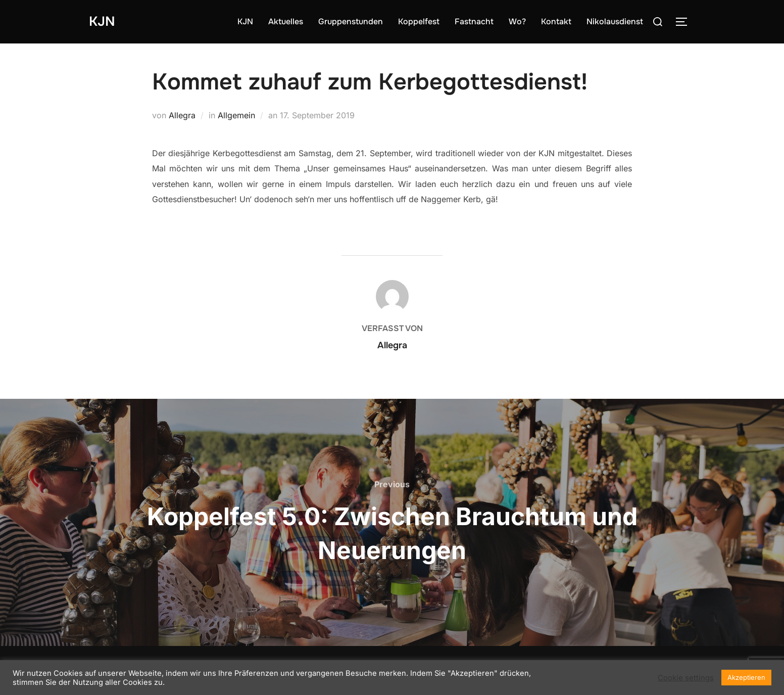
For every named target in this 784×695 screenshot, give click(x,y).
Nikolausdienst (615, 21)
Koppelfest (419, 21)
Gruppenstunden (351, 21)
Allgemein (236, 115)
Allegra (182, 115)
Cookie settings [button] (686, 678)
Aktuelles (286, 21)
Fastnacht (474, 21)
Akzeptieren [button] (746, 677)
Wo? (517, 21)
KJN (102, 21)
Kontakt (556, 21)
